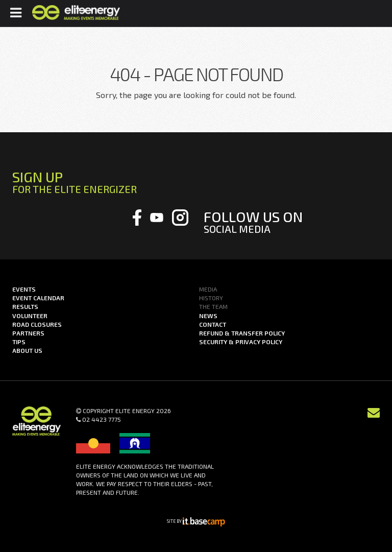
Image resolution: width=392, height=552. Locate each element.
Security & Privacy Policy (241, 342)
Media (208, 289)
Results (25, 306)
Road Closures (37, 324)
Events (24, 289)
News (208, 316)
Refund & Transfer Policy (242, 333)
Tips (19, 342)
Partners (28, 333)
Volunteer (30, 316)
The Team (213, 306)
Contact (213, 324)
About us (27, 350)
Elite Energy (76, 13)
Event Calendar (38, 298)
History (211, 298)
